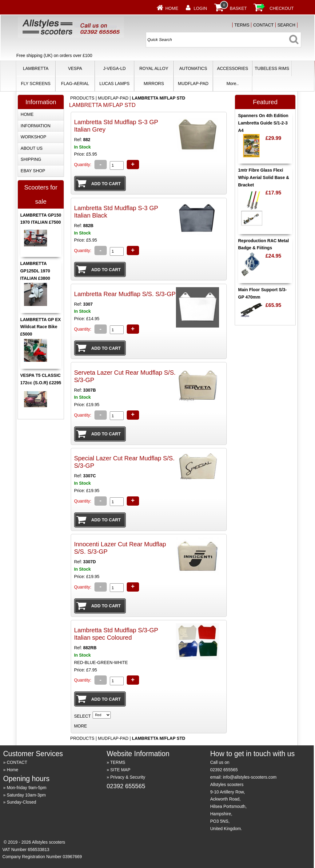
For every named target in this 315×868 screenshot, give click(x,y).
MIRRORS (154, 84)
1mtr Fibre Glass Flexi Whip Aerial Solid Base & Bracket (264, 177)
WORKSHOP (33, 137)
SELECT (82, 716)
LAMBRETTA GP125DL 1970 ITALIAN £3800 (35, 271)
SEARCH (286, 25)
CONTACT (263, 25)
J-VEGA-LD (114, 68)
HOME (27, 114)
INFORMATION (36, 126)
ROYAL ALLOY (154, 68)
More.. (233, 84)
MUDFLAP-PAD (193, 84)
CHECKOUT (282, 8)
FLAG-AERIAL (75, 84)
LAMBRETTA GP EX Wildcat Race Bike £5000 (41, 327)
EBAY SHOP (33, 171)
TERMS (242, 25)
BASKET (238, 8)
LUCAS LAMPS (114, 84)
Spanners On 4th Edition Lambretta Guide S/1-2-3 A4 (263, 123)
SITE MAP (120, 770)
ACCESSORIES (232, 68)
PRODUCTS (82, 98)
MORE (81, 726)
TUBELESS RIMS (272, 68)
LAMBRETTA (36, 68)
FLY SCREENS (36, 84)
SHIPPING (31, 159)
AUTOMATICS (193, 68)
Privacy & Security (128, 777)
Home (172, 8)
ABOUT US (32, 148)
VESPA (75, 68)
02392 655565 (126, 786)
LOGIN (201, 8)
